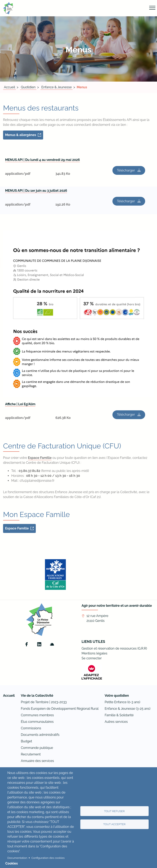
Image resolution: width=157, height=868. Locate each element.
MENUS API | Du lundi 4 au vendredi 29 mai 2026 (43, 160)
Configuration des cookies (48, 858)
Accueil (10, 87)
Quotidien (28, 87)
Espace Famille (40, 458)
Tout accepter (114, 824)
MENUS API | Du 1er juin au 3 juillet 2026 (36, 191)
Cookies (12, 863)
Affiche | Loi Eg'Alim (20, 404)
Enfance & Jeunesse (57, 87)
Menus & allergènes (21, 135)
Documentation (17, 858)
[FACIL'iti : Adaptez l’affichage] (92, 672)
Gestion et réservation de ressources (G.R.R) (114, 648)
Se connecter (92, 658)
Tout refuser (114, 811)
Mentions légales (94, 653)
